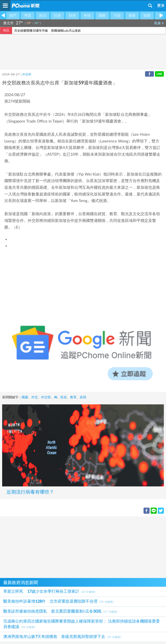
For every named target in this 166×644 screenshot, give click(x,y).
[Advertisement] (83, 547)
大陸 (117, 16)
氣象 (159, 23)
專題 (28, 16)
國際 (102, 16)
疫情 (83, 397)
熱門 (13, 16)
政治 (43, 16)
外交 (35, 397)
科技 (87, 16)
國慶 (25, 397)
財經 (72, 16)
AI (56, 397)
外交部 (27, 75)
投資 (64, 397)
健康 (132, 16)
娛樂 (147, 16)
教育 (73, 397)
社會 (57, 16)
